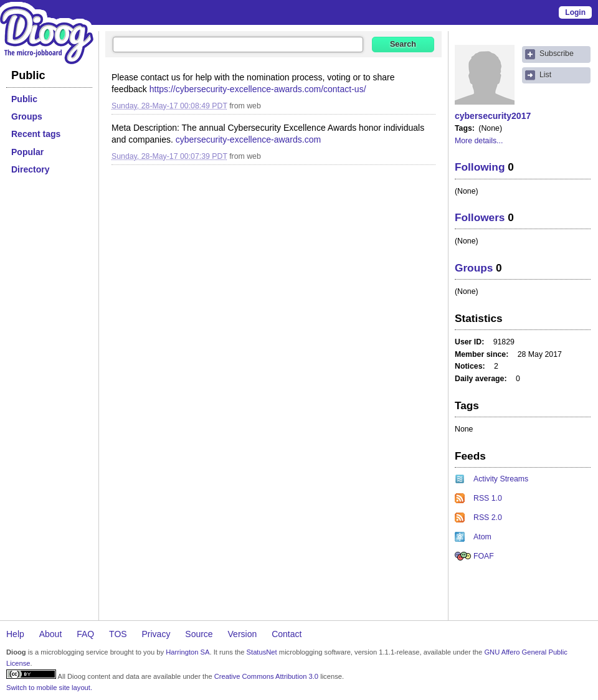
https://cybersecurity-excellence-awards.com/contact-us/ (258, 89)
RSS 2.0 (488, 518)
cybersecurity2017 (493, 116)
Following (480, 167)
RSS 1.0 (488, 498)
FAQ (85, 634)
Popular (27, 152)
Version (243, 634)
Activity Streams (501, 479)
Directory (30, 169)
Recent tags (36, 134)
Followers (480, 217)
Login (575, 12)
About (51, 634)
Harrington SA (187, 652)
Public (24, 99)
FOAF (484, 556)
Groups (27, 116)
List (545, 75)
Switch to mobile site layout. (49, 688)
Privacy (156, 634)
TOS (118, 634)
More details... (479, 141)
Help (15, 634)
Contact (287, 634)
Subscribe (557, 54)
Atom (482, 537)
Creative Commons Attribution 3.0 (266, 676)
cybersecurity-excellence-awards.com (248, 140)
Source (199, 634)
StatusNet (262, 652)
